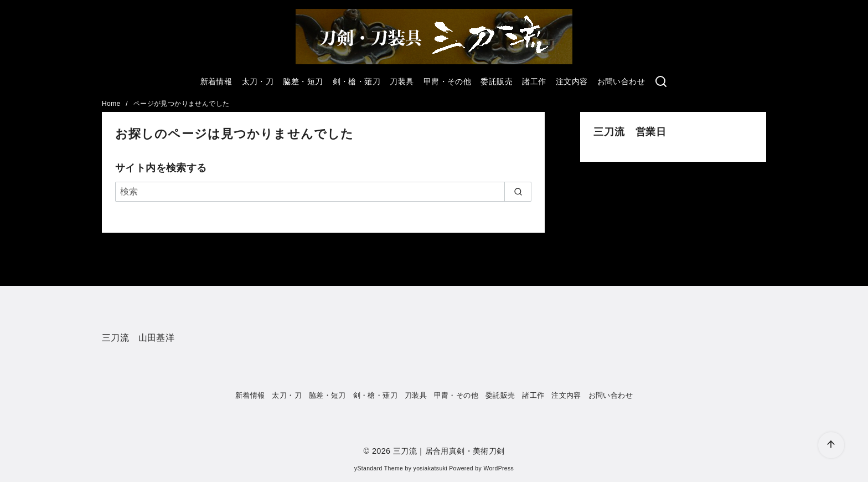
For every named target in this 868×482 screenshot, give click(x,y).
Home (112, 104)
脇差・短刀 (303, 81)
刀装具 (402, 81)
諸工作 (534, 81)
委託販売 (497, 81)
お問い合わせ (621, 81)
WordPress (498, 468)
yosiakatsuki (430, 468)
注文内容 (572, 81)
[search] (518, 192)
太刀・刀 (258, 81)
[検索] (323, 192)
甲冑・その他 (447, 81)
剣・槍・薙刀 (356, 81)
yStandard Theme (379, 468)
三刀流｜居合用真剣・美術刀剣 (449, 451)
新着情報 (216, 81)
